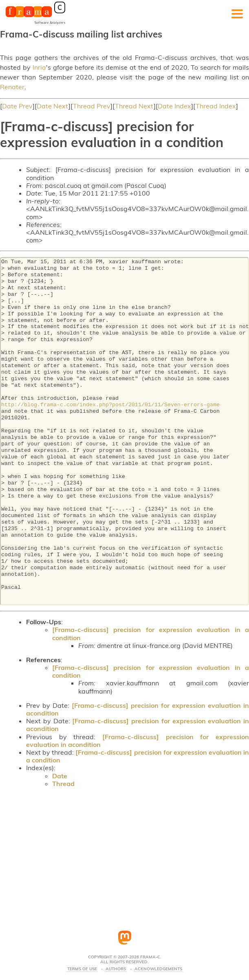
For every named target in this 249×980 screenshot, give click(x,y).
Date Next (53, 106)
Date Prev (17, 106)
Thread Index (216, 106)
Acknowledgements (158, 969)
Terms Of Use (82, 969)
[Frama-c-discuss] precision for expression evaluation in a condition (151, 633)
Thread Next (134, 106)
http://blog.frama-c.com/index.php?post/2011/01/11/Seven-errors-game (110, 405)
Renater (12, 87)
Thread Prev (92, 106)
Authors (116, 969)
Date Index (174, 106)
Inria (39, 67)
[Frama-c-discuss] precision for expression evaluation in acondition (138, 709)
